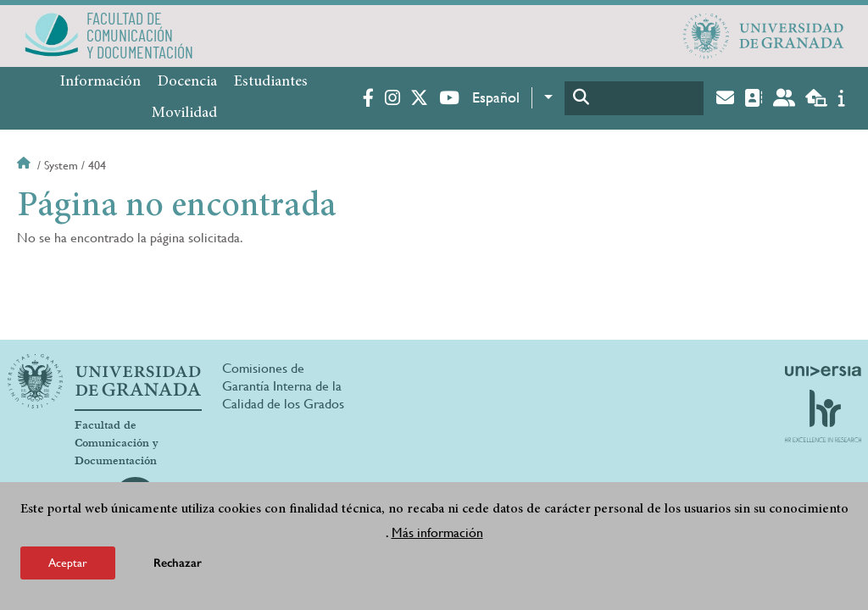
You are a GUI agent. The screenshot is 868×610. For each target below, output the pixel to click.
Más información (437, 532)
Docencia (187, 82)
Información (100, 82)
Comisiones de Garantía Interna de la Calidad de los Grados (283, 386)
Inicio (25, 165)
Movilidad (184, 114)
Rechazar (178, 563)
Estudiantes (271, 82)
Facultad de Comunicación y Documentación (117, 443)
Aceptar (68, 563)
